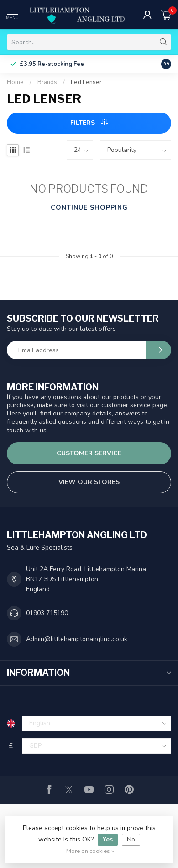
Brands (47, 82)
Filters (89, 123)
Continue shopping (89, 208)
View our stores (89, 482)
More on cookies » (90, 851)
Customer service (89, 453)
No (131, 839)
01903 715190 (47, 613)
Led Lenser (86, 82)
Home (15, 82)
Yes (108, 839)
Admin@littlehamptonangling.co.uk (77, 639)
